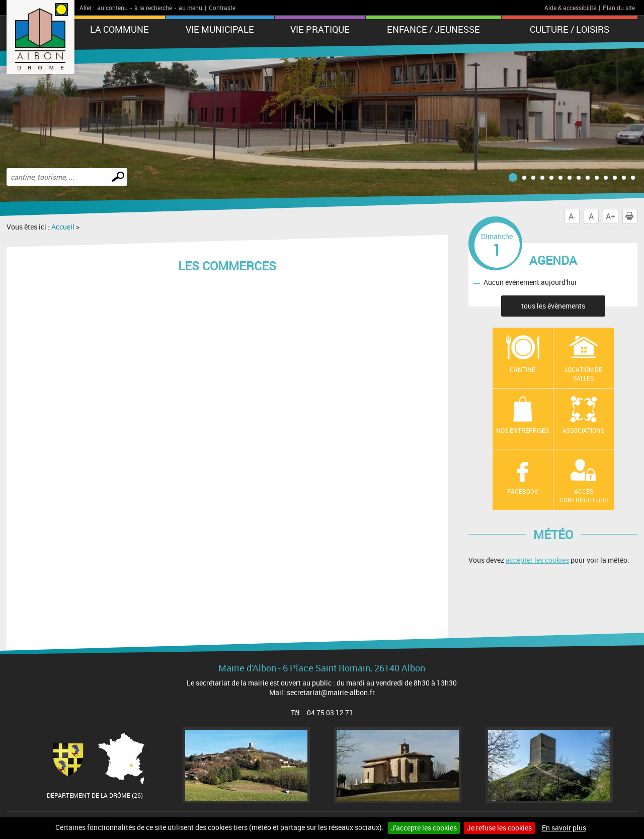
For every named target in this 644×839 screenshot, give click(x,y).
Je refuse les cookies (499, 828)
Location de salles (583, 374)
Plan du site (619, 8)
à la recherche (153, 8)
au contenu (112, 8)
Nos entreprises (522, 430)
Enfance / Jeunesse (433, 29)
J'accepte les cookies (424, 828)
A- (572, 216)
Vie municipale (220, 29)
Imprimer (631, 216)
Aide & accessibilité (570, 8)
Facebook (523, 491)
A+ (611, 216)
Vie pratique (320, 29)
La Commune (119, 29)
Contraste (222, 8)
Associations (583, 430)
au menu (190, 8)
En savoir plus (564, 828)
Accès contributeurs (584, 495)
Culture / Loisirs (570, 29)
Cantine (522, 369)
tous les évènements (553, 306)
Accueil (63, 227)
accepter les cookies (537, 560)
